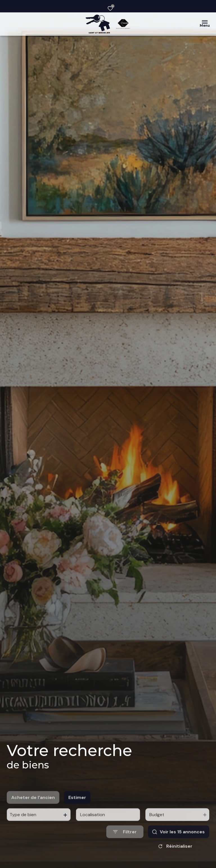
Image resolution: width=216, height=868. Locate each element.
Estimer (77, 811)
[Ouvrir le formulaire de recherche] (125, 845)
